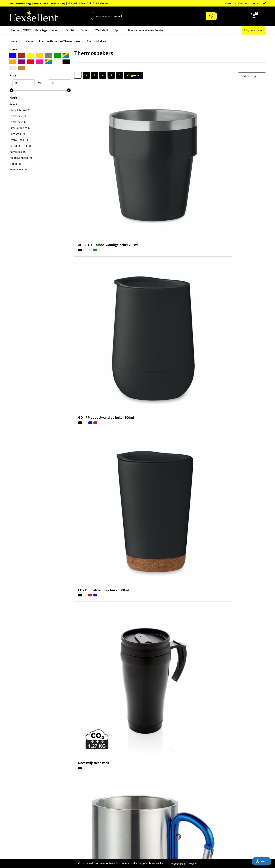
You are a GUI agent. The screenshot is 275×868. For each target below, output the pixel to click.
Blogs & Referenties (122, 779)
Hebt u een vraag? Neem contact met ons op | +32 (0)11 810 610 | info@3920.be (58, 3)
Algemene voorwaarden (219, 774)
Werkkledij (102, 30)
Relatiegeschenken (47, 30)
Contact (244, 3)
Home (15, 30)
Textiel (70, 30)
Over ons (231, 3)
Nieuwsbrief (258, 3)
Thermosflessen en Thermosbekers (61, 41)
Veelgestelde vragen (122, 790)
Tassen (85, 30)
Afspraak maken (254, 30)
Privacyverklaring (215, 779)
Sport (118, 30)
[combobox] (148, 16)
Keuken (30, 41)
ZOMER (27, 30)
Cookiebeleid (212, 785)
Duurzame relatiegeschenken (146, 30)
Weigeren (193, 863)
